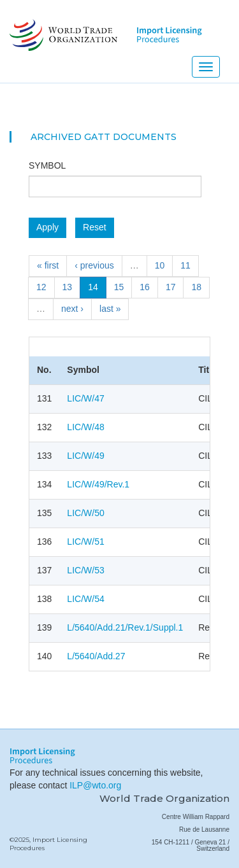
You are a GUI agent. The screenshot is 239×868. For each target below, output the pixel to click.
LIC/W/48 (85, 427)
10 (160, 265)
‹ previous (94, 265)
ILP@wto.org (95, 785)
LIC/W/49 (85, 456)
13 (68, 287)
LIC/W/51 (85, 542)
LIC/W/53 (85, 570)
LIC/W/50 (85, 513)
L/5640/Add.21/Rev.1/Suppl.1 (125, 627)
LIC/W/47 (85, 398)
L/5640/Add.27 (96, 656)
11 (185, 265)
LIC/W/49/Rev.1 (98, 484)
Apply (47, 227)
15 (119, 287)
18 (196, 287)
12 (41, 287)
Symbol (47, 165)
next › (72, 309)
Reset (95, 227)
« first (48, 265)
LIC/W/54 (85, 599)
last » (110, 309)
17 (171, 287)
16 (145, 287)
